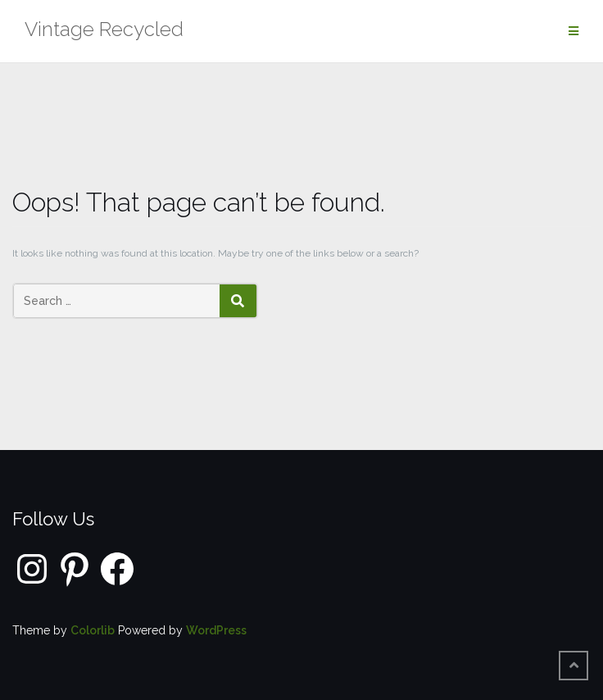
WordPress (216, 630)
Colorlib (93, 630)
